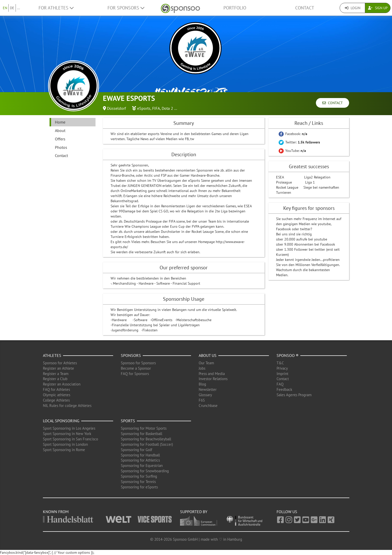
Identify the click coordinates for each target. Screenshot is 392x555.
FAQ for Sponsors (135, 374)
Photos (61, 147)
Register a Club (55, 379)
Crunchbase (208, 406)
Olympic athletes (57, 395)
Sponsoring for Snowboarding (145, 471)
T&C (280, 363)
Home (60, 122)
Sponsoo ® (288, 355)
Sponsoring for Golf (136, 450)
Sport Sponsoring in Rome (64, 450)
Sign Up (378, 8)
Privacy (282, 368)
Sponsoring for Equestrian (142, 466)
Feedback (284, 389)
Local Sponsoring (61, 421)
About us (208, 355)
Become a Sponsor (136, 368)
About (60, 130)
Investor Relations (213, 379)
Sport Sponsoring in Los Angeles (69, 428)
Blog (202, 384)
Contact (305, 8)
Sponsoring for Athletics (140, 460)
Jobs (202, 368)
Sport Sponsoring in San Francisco (70, 439)
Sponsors (131, 355)
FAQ (280, 384)
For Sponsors (126, 8)
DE (12, 8)
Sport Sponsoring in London (65, 444)
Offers (60, 139)
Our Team (206, 363)
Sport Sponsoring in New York (67, 434)
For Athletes (56, 8)
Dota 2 (167, 108)
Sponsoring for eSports (139, 487)
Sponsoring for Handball (140, 455)
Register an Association (62, 384)
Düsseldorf (116, 108)
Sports (128, 421)
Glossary (205, 395)
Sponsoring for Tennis (138, 482)
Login (353, 8)
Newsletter (208, 389)
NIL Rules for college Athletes (67, 406)
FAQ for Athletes (56, 389)
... (19, 8)
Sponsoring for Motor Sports (144, 428)
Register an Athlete (58, 368)
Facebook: (293, 134)
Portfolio (235, 8)
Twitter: (299, 142)
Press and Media (212, 374)
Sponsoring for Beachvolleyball (146, 439)
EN (5, 8)
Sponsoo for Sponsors (138, 363)
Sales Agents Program (294, 395)
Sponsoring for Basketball (141, 434)
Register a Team (56, 374)
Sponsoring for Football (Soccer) (147, 444)
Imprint (282, 374)
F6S (202, 400)
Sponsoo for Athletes (60, 363)
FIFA (156, 108)
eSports (144, 108)
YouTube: (292, 151)
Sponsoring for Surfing (139, 476)
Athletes (52, 355)
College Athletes (56, 400)
